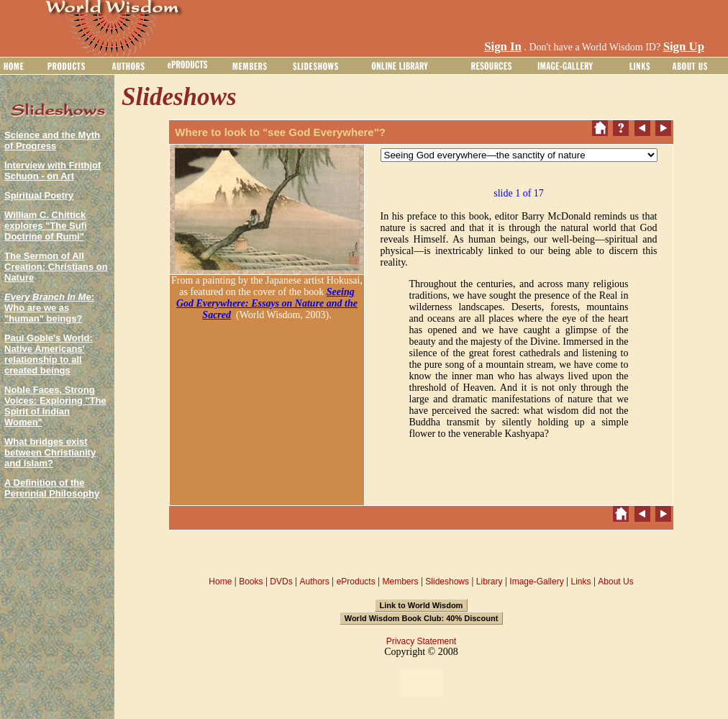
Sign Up (684, 46)
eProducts (356, 582)
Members (400, 582)
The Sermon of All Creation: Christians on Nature (56, 267)
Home (220, 582)
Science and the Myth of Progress (52, 140)
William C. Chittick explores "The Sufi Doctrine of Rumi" (46, 226)
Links (581, 582)
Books (251, 582)
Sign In (503, 46)
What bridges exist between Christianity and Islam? (50, 452)
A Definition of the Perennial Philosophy (52, 488)
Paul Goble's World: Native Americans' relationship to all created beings (49, 354)
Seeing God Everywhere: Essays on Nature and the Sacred (267, 303)
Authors (314, 582)
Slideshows (447, 582)
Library (490, 582)
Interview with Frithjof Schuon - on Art (53, 171)
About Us (615, 582)
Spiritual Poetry (39, 195)
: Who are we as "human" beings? (49, 308)
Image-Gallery (536, 582)
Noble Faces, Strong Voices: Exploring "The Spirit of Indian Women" (55, 406)
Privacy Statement (421, 641)
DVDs (281, 582)
